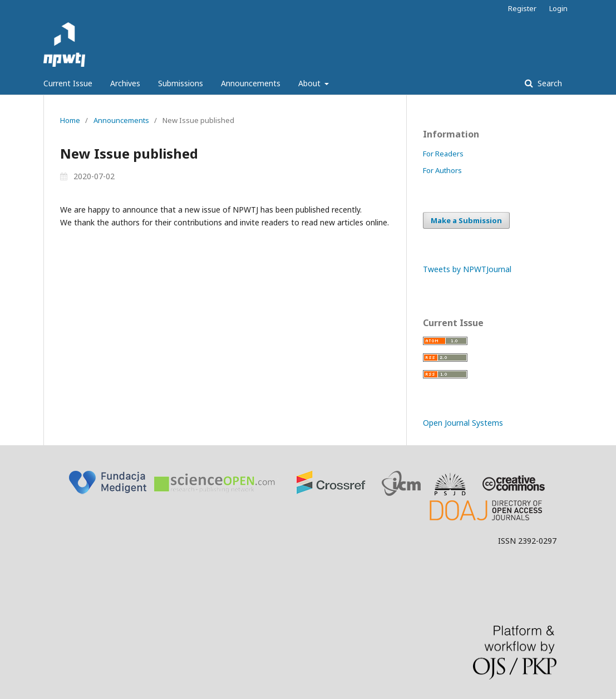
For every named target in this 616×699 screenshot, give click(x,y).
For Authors (442, 170)
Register (522, 8)
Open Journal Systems (463, 423)
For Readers (443, 154)
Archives (125, 83)
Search (549, 83)
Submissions (181, 83)
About (311, 83)
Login (558, 8)
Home (70, 120)
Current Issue (68, 83)
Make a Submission (466, 220)
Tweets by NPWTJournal (467, 269)
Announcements (251, 83)
